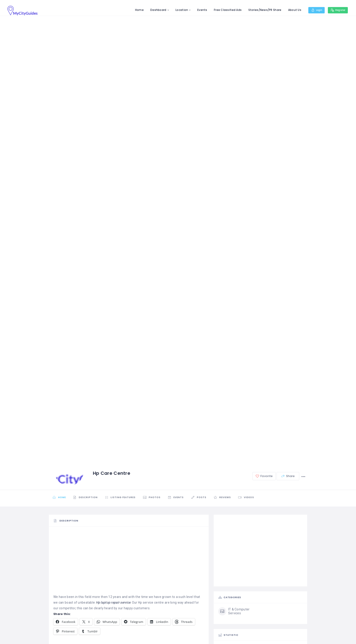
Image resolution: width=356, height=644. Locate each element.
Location (178, 10)
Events (199, 10)
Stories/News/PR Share (261, 10)
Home (136, 10)
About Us (291, 10)
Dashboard (155, 10)
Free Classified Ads (224, 10)
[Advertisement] (129, 563)
